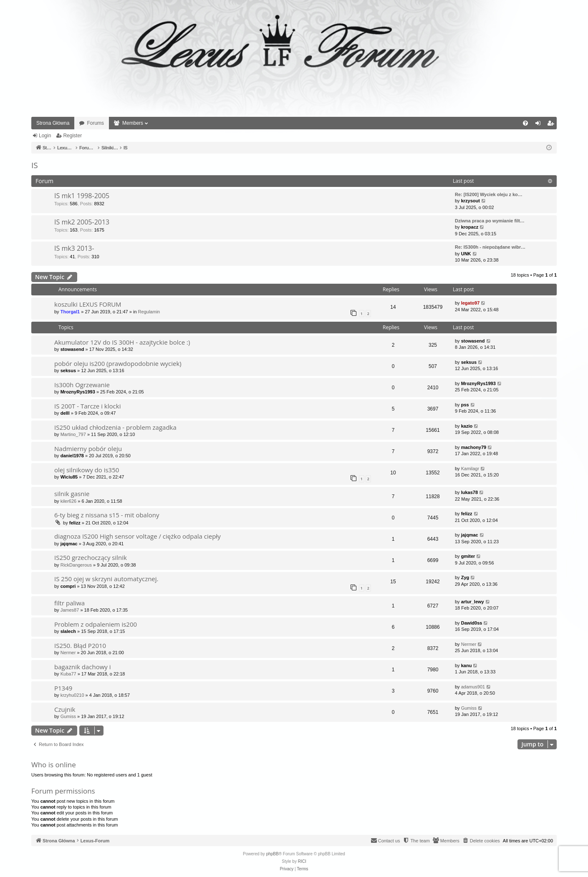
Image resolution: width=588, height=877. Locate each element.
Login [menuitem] (540, 125)
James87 (70, 610)
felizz (75, 523)
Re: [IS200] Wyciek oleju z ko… (489, 194)
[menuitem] (525, 123)
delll (65, 413)
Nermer (68, 653)
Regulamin (149, 312)
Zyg (465, 577)
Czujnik (65, 709)
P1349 (63, 688)
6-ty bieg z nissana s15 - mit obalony (107, 515)
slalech (68, 631)
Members (133, 123)
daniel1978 (72, 456)
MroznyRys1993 (78, 392)
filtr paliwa (69, 603)
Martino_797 (73, 434)
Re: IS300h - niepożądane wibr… (490, 247)
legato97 (471, 303)
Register (72, 136)
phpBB (273, 854)
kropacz (470, 227)
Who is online (54, 765)
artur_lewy (473, 602)
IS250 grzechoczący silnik (91, 557)
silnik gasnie (72, 494)
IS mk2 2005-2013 (82, 222)
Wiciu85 (69, 477)
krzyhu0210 (72, 695)
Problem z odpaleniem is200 (96, 624)
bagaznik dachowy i (83, 667)
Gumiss (68, 716)
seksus (68, 370)
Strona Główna (53, 123)
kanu (467, 665)
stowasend (72, 349)
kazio (467, 426)
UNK (466, 254)
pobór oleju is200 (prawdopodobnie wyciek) (118, 363)
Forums (95, 123)
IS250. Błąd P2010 (80, 645)
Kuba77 (68, 674)
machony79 (474, 447)
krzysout (471, 201)
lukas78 (469, 492)
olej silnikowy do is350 (87, 470)
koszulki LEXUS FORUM (88, 304)
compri (68, 586)
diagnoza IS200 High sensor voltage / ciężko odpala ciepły (138, 536)
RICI (302, 861)
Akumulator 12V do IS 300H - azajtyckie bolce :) (122, 342)
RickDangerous (76, 565)
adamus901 (473, 687)
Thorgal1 (70, 312)
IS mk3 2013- (74, 248)
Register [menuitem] (552, 125)
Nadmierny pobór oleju (88, 449)
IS (35, 165)
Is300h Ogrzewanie (82, 385)
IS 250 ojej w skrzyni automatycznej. (106, 579)
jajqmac (69, 544)
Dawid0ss (472, 623)
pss (465, 405)
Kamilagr (470, 469)
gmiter (468, 556)
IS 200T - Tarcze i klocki (87, 406)
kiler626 (69, 501)
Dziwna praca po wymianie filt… (490, 221)
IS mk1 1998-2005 (82, 196)
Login (45, 136)
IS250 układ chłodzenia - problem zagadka (115, 427)
